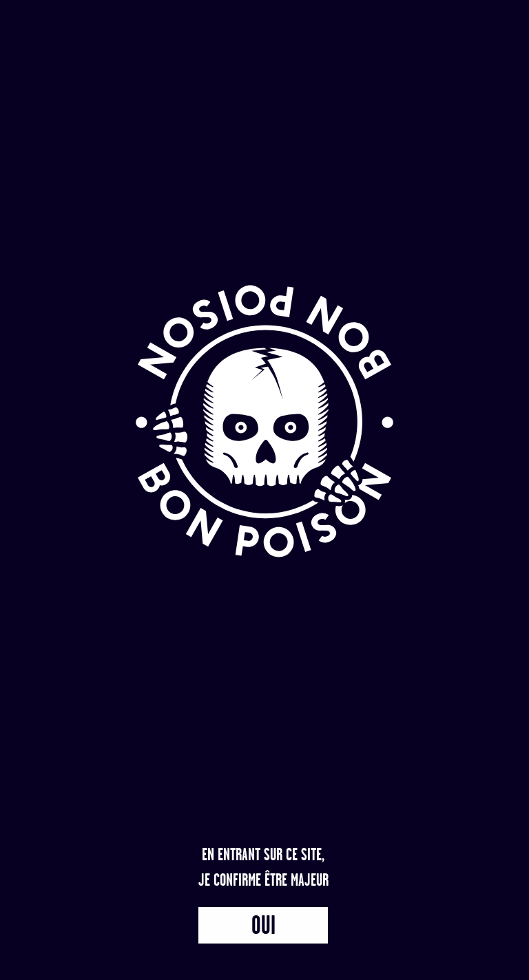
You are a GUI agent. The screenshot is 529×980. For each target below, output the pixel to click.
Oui (263, 926)
